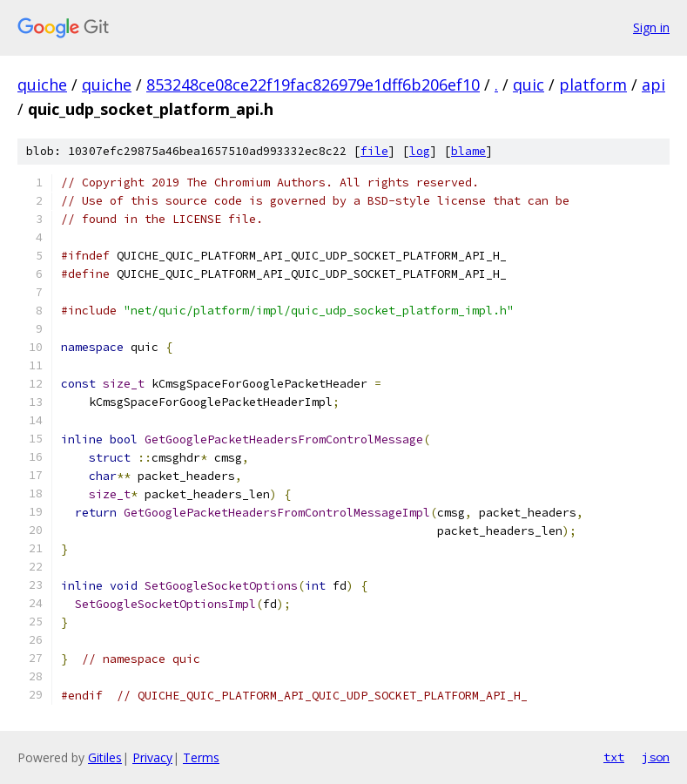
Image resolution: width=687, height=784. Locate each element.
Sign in (651, 27)
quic (529, 84)
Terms (201, 757)
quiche (42, 84)
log (420, 151)
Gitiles (105, 757)
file (374, 151)
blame (468, 151)
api (653, 84)
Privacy (152, 757)
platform (593, 84)
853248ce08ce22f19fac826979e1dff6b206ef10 (313, 84)
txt (614, 757)
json (656, 757)
